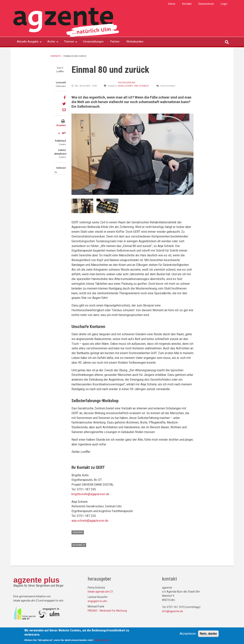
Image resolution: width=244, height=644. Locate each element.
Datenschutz (206, 4)
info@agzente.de (173, 611)
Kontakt (187, 4)
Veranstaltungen (93, 42)
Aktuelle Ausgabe (28, 42)
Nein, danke (208, 634)
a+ (64, 133)
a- (59, 133)
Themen (69, 42)
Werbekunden (135, 42)
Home (172, 4)
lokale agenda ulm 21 (100, 592)
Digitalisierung (127, 83)
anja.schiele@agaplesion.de (90, 521)
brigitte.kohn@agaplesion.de (90, 494)
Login (224, 4)
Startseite (56, 56)
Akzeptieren (188, 634)
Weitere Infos (102, 640)
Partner (115, 42)
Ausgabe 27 (79, 545)
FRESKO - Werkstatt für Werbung (107, 611)
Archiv (51, 42)
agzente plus (36, 580)
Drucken (61, 125)
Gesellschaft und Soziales (133, 86)
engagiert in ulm (97, 601)
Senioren (78, 532)
